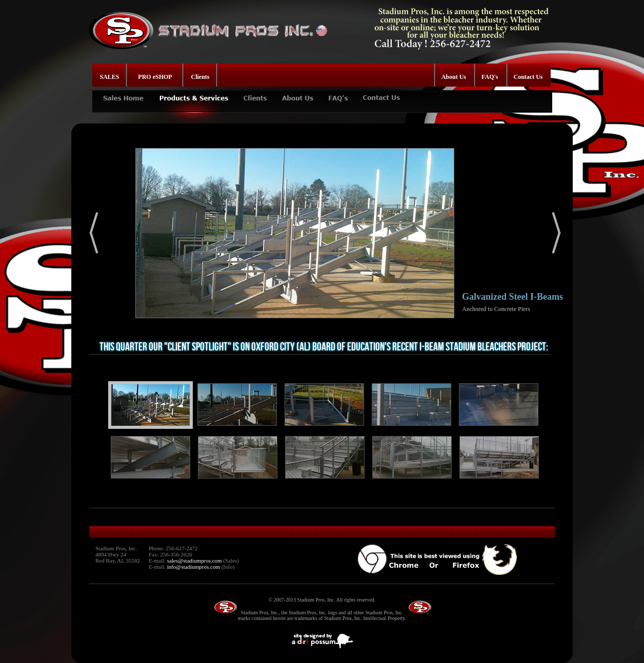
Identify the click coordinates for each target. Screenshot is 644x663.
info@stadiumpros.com (194, 567)
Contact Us (528, 77)
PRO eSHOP (155, 77)
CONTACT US (382, 94)
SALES (110, 77)
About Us (454, 77)
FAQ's (490, 77)
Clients (200, 77)
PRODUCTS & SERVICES (193, 94)
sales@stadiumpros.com (195, 561)
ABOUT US (297, 94)
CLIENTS (255, 94)
